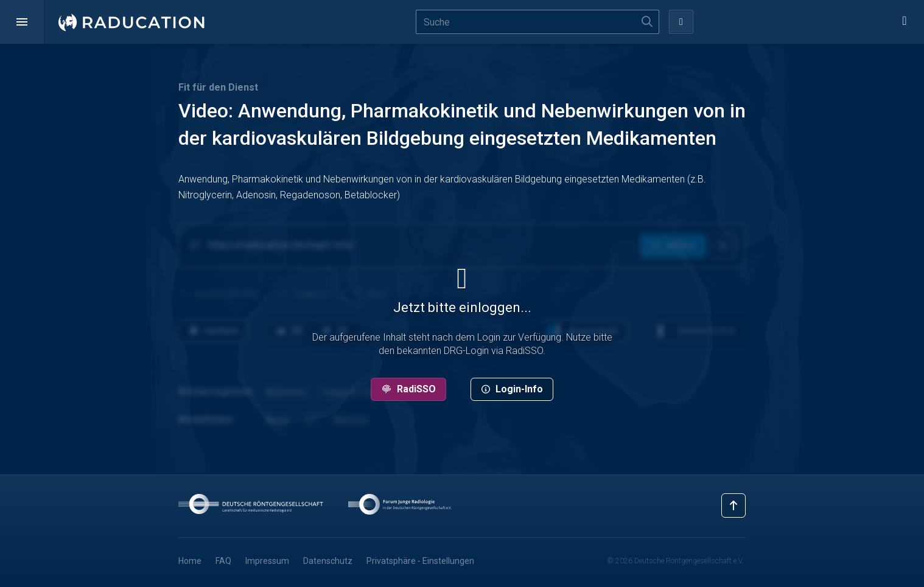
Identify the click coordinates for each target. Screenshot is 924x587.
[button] (22, 22)
